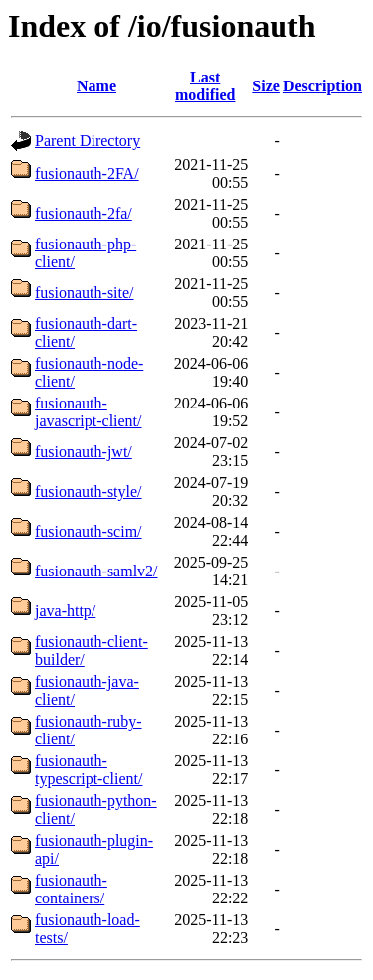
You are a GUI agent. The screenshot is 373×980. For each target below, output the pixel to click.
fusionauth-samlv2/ (96, 571)
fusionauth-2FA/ (87, 173)
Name (96, 86)
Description (323, 86)
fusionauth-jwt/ (84, 452)
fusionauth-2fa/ (84, 213)
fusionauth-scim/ (89, 531)
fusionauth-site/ (85, 293)
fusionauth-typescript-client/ (89, 770)
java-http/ (65, 611)
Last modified (205, 86)
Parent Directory (88, 141)
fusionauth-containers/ (71, 889)
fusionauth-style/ (89, 491)
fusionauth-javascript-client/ (89, 412)
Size (266, 86)
